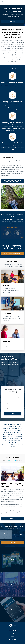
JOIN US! (12, 519)
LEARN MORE (13, 21)
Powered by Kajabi (13, 630)
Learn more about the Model (13, 254)
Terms (12, 633)
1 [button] (12, 449)
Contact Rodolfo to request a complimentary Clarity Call (13, 181)
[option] (12, 435)
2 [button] (14, 449)
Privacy (12, 636)
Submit (13, 414)
